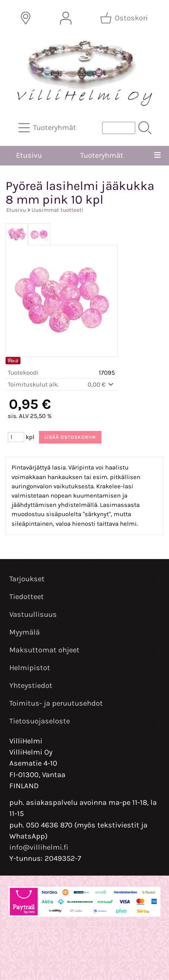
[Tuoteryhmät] (48, 128)
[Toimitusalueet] (26, 18)
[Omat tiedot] (66, 18)
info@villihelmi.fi (39, 847)
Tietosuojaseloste (40, 721)
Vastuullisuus (33, 614)
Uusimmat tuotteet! (57, 210)
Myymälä (25, 632)
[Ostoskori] (125, 18)
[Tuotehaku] (119, 128)
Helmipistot (30, 668)
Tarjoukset (27, 579)
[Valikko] (158, 155)
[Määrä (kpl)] (16, 437)
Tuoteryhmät (102, 155)
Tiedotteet (27, 597)
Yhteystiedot (31, 685)
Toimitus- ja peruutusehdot (56, 703)
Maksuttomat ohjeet (44, 650)
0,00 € (101, 384)
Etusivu (29, 155)
